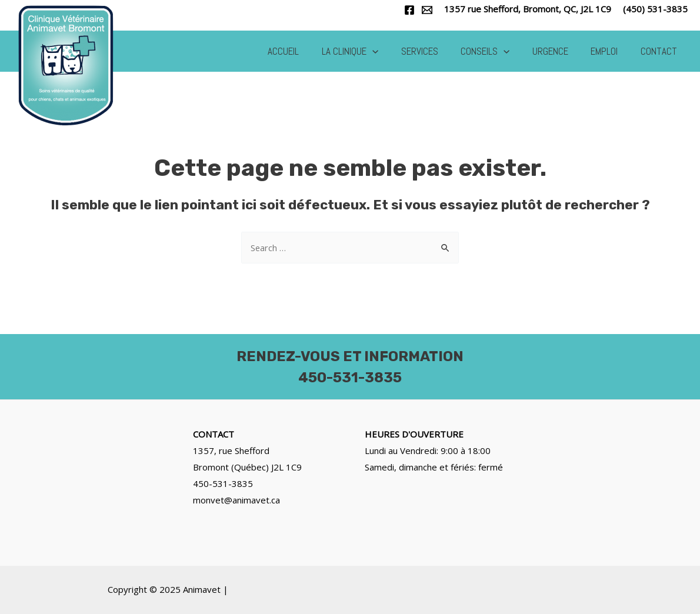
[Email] (427, 10)
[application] (387, 51)
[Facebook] (409, 10)
